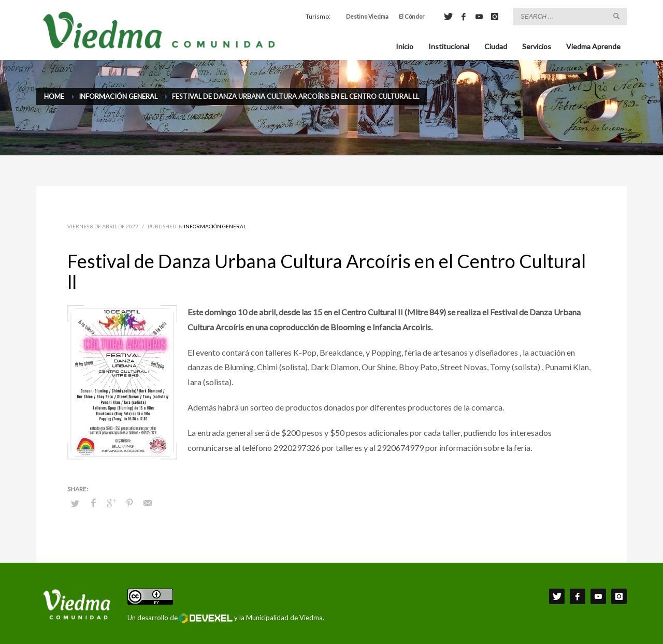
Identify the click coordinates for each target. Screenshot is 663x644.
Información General (215, 226)
